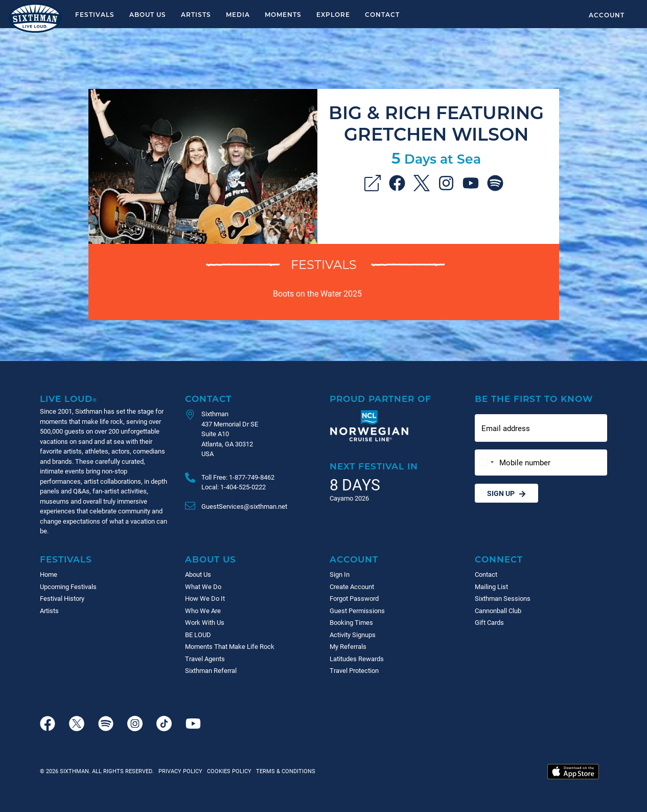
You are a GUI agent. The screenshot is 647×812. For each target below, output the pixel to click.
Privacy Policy (180, 771)
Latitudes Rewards (357, 659)
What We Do (203, 587)
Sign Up (506, 493)
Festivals (95, 14)
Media (238, 14)
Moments (283, 14)
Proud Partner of (380, 399)
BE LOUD (198, 635)
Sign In (340, 574)
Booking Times (351, 622)
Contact (382, 14)
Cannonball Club (498, 611)
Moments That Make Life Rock (230, 646)
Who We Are (203, 611)
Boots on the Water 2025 (317, 293)
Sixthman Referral (211, 670)
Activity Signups (353, 635)
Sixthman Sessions (503, 598)
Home (49, 574)
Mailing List (491, 587)
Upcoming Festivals (68, 587)
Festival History (62, 598)
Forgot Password (354, 598)
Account (607, 15)
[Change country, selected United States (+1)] (486, 463)
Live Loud (68, 399)
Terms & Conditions (284, 771)
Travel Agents (205, 659)
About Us (148, 14)
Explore (333, 14)
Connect (499, 559)
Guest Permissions (357, 611)
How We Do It (205, 598)
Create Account (352, 587)
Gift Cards (489, 622)
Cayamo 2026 (349, 498)
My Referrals (348, 646)
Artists (196, 14)
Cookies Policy (228, 771)
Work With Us (205, 622)
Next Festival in (374, 466)
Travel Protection (354, 670)
